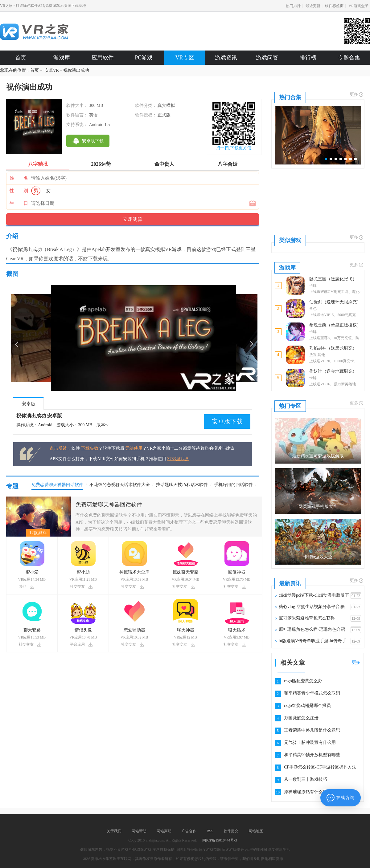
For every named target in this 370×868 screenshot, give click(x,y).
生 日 (19, 203)
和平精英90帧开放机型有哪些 (312, 755)
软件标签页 (334, 6)
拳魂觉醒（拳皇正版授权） (335, 325)
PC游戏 (144, 58)
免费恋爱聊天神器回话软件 (109, 505)
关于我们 (114, 831)
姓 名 (19, 178)
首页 (21, 58)
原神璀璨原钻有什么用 (306, 792)
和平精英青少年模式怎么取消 (312, 693)
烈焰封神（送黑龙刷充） (333, 348)
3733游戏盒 (178, 459)
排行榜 (308, 58)
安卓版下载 (227, 421)
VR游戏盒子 (358, 6)
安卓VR (52, 70)
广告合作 (189, 831)
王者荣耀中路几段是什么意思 (312, 730)
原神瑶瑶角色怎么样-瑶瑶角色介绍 (312, 629)
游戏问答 (267, 58)
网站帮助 (139, 831)
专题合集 (349, 58)
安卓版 (29, 404)
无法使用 (134, 448)
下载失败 (90, 448)
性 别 (19, 191)
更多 (357, 95)
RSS (210, 831)
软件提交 (231, 831)
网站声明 (164, 831)
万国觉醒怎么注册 (301, 718)
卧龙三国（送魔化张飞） (333, 279)
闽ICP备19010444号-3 (220, 840)
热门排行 (293, 6)
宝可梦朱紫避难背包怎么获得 (307, 618)
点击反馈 (58, 448)
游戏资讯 (226, 58)
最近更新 (313, 6)
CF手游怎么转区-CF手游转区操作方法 (320, 767)
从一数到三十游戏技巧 (306, 779)
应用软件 (103, 58)
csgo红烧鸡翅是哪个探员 (307, 706)
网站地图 (256, 831)
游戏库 (62, 58)
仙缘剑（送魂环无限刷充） (335, 302)
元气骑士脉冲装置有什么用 (310, 742)
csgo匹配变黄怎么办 (303, 681)
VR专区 (185, 58)
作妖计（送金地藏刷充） (333, 371)
